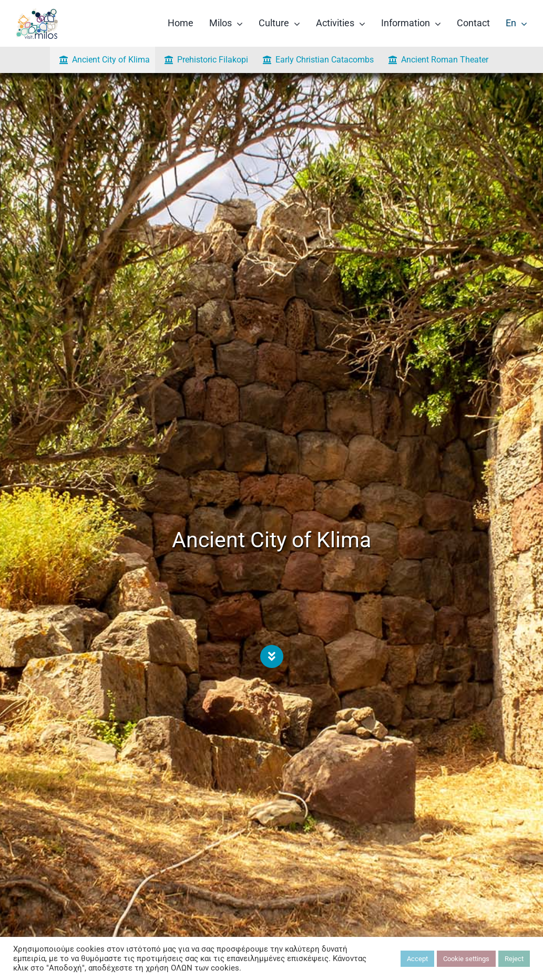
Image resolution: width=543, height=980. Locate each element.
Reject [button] (514, 959)
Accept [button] (417, 959)
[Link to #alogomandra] (272, 656)
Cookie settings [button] (466, 959)
